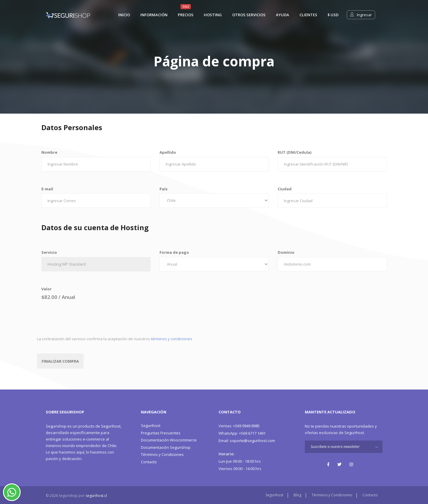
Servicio (49, 252)
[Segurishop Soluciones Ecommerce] (68, 15)
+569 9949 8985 (239, 426)
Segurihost (111, 426)
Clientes (308, 15)
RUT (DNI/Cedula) (294, 152)
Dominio (286, 252)
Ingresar (361, 15)
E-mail (47, 189)
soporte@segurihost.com (247, 441)
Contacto (149, 462)
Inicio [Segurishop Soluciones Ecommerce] (124, 15)
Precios (186, 15)
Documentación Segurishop (166, 447)
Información (154, 15)
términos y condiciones (172, 339)
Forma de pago (174, 252)
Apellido (168, 152)
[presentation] (82, 318)
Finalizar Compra (60, 361)
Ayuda (283, 15)
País (163, 189)
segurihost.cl (96, 496)
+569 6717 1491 (242, 433)
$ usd (333, 15)
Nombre (49, 152)
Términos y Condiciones (162, 454)
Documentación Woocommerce (169, 440)
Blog (297, 495)
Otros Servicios (249, 15)
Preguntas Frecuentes (161, 433)
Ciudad (285, 189)
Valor (47, 289)
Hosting (213, 15)
